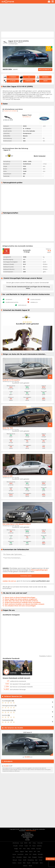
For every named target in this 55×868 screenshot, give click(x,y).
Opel (29, 857)
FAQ (27, 838)
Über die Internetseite (27, 834)
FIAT (20, 849)
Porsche (40, 857)
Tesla (24, 863)
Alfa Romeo (16, 843)
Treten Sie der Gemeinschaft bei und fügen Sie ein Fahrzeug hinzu (28, 287)
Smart (41, 860)
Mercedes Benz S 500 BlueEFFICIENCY (17, 524)
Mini (14, 857)
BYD (30, 843)
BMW (26, 843)
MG (30, 854)
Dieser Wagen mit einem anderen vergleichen (21, 599)
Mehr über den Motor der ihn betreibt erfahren (21, 601)
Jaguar (22, 851)
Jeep (26, 851)
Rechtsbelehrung (27, 837)
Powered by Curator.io (45, 656)
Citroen (21, 846)
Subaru (14, 863)
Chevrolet (40, 843)
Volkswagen (35, 863)
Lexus (26, 854)
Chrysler (15, 846)
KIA (35, 851)
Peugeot (35, 857)
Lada (39, 851)
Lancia (14, 854)
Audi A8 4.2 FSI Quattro (11, 380)
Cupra (26, 846)
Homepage (28, 833)
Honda (33, 849)
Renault (15, 860)
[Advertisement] (27, 17)
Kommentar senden (26, 576)
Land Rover (20, 854)
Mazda (35, 854)
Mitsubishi (19, 857)
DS (30, 846)
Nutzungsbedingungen (39, 570)
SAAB (25, 860)
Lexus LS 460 (8, 476)
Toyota (29, 863)
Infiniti (17, 851)
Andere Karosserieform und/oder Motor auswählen (23, 602)
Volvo (41, 863)
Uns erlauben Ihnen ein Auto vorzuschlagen (20, 606)
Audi (22, 843)
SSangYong (31, 860)
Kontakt (27, 840)
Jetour (31, 851)
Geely (28, 849)
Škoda (30, 866)
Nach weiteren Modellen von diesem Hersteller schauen (25, 604)
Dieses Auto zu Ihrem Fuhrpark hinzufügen (20, 597)
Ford (24, 849)
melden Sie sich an (9, 581)
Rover (20, 860)
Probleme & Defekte (10, 111)
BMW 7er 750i (8, 428)
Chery (34, 843)
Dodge (16, 849)
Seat (36, 860)
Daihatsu (39, 846)
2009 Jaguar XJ (27, 732)
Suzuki (20, 863)
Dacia (34, 846)
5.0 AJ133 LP (27, 117)
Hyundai (39, 849)
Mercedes (40, 854)
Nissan (25, 857)
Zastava (25, 866)
